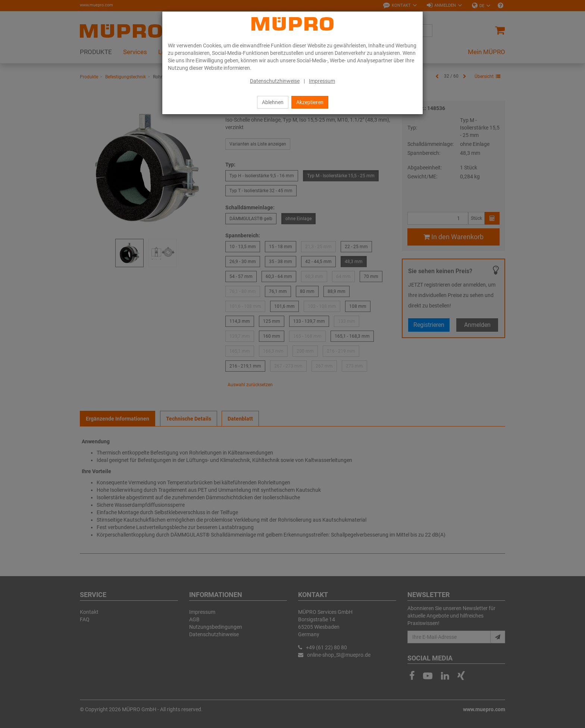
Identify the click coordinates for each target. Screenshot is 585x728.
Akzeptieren (310, 102)
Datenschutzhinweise (275, 81)
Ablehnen (273, 102)
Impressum (322, 81)
